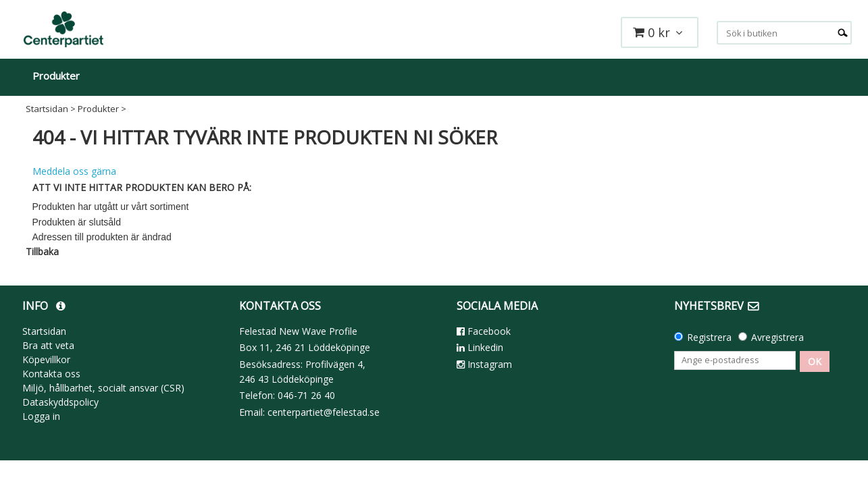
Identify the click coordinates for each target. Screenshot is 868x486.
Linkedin (480, 347)
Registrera (709, 337)
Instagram (484, 364)
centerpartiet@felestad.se (324, 412)
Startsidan (47, 109)
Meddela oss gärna (74, 171)
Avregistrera (777, 337)
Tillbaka (42, 251)
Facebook (484, 331)
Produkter (56, 76)
